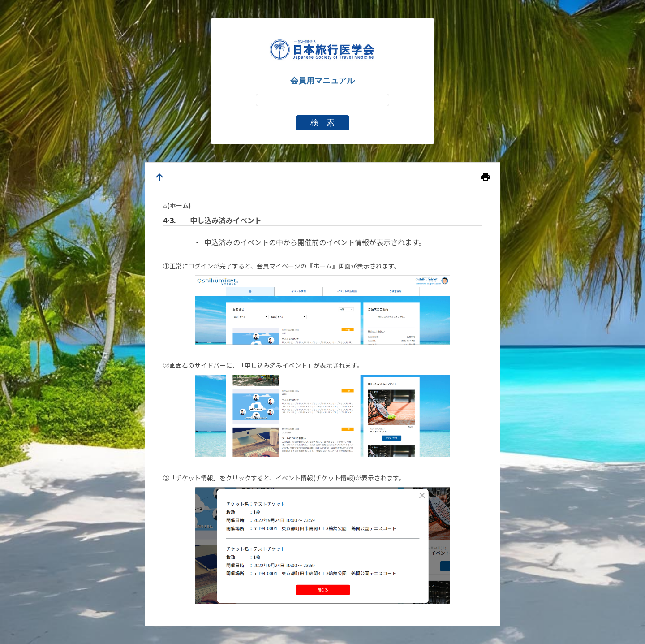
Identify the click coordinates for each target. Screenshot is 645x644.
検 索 (322, 123)
